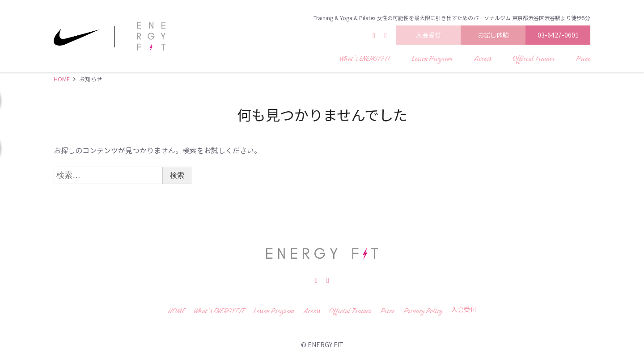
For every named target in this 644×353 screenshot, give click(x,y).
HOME (62, 79)
